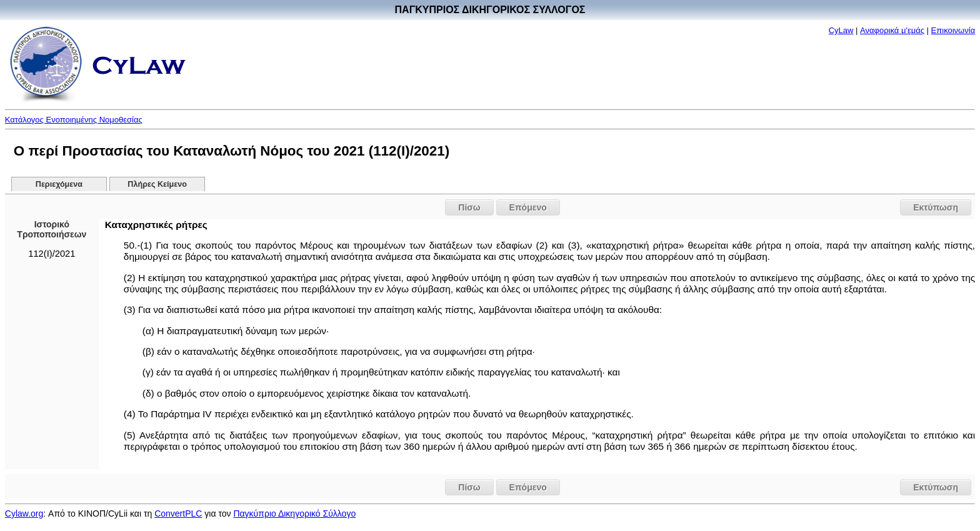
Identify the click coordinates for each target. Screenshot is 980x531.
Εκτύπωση (936, 207)
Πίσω (469, 207)
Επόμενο (528, 207)
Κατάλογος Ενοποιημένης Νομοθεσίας (74, 120)
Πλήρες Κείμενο (157, 184)
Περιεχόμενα (59, 184)
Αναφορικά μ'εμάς (892, 30)
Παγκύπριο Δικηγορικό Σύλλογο (294, 514)
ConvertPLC (178, 514)
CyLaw (841, 30)
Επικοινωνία (953, 30)
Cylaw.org (24, 514)
